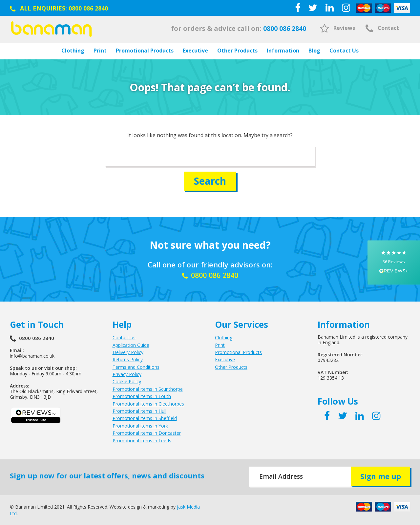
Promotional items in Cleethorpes (148, 403)
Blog (314, 51)
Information (283, 51)
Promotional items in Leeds (142, 440)
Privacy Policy (127, 374)
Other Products (237, 51)
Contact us (124, 337)
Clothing (73, 51)
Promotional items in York (140, 425)
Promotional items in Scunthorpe (148, 389)
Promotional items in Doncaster (147, 433)
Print (100, 51)
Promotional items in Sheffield (145, 418)
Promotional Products (145, 51)
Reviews (337, 28)
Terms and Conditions (136, 367)
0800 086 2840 (88, 8)
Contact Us (344, 51)
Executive (195, 51)
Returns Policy (128, 359)
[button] (394, 263)
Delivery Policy (128, 352)
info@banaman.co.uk (32, 356)
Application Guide (131, 345)
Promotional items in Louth (142, 396)
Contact (382, 28)
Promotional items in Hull (139, 411)
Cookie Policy (127, 381)
